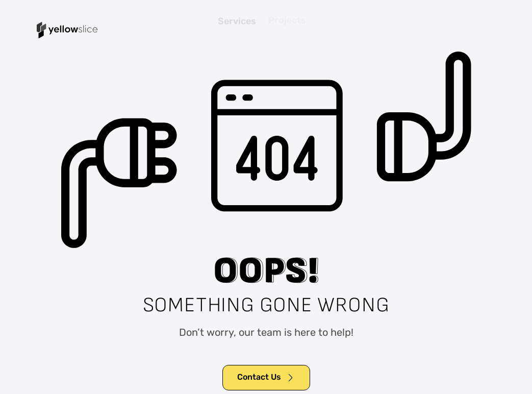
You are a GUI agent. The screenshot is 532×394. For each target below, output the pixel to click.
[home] (67, 30)
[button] (491, 30)
